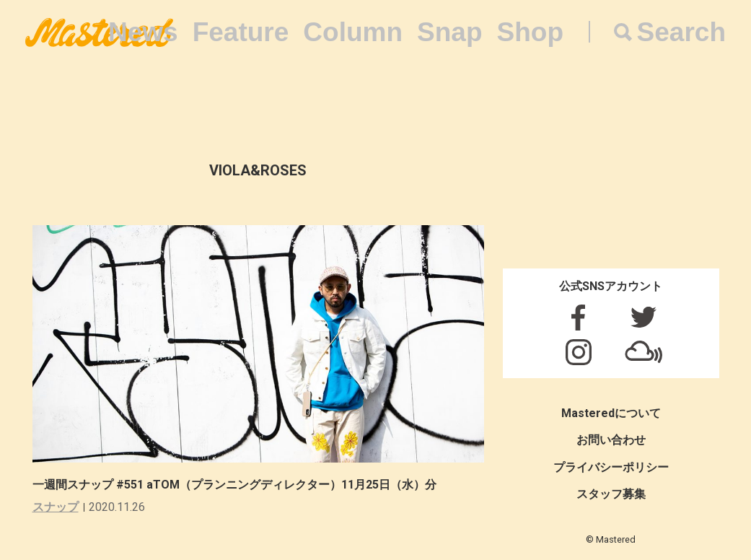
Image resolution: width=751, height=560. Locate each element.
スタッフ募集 (611, 494)
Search (681, 32)
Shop (530, 32)
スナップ (56, 507)
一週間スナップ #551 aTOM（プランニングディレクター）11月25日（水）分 (234, 485)
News (143, 32)
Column (353, 32)
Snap (449, 32)
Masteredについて (611, 413)
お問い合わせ (611, 440)
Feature (241, 32)
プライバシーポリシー (611, 467)
